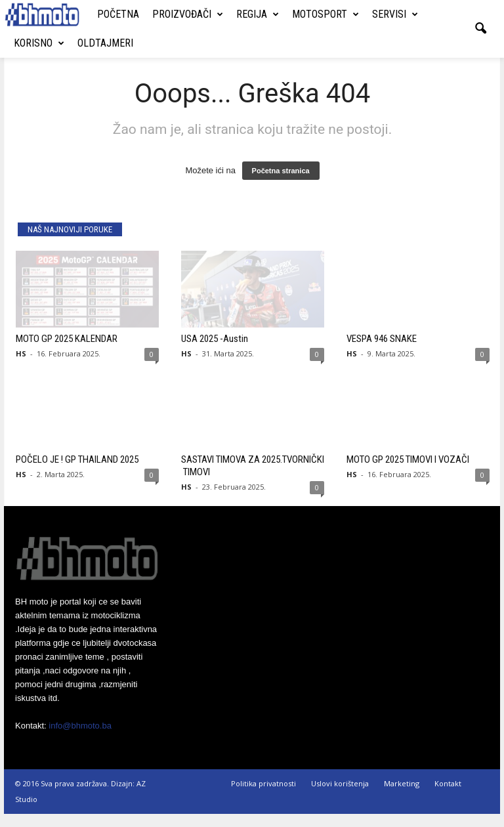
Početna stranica (281, 184)
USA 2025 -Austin (215, 352)
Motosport (325, 14)
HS (21, 367)
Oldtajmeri (105, 43)
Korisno (39, 43)
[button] (480, 29)
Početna (118, 14)
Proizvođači (188, 14)
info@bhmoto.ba (80, 739)
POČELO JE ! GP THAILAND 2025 (77, 473)
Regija (258, 14)
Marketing (402, 796)
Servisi (395, 14)
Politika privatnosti (263, 796)
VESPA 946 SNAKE (382, 352)
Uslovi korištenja (340, 796)
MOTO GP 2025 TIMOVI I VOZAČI (408, 473)
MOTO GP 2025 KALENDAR (67, 352)
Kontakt (448, 796)
